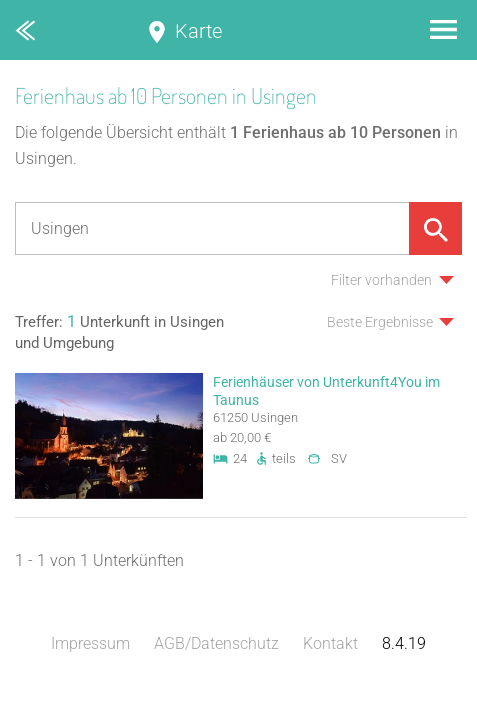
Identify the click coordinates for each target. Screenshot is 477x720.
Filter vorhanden (381, 280)
